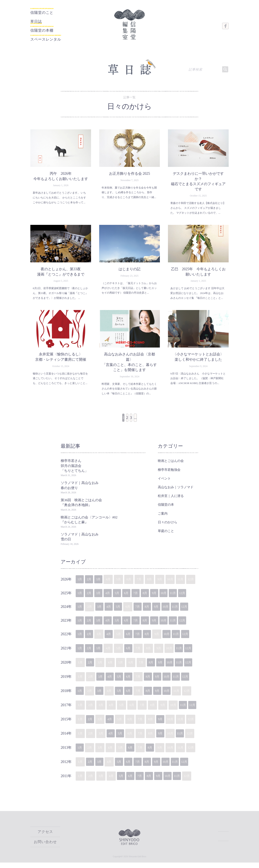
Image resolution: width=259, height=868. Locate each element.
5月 (122, 598)
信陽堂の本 (166, 509)
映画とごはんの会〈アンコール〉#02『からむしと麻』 (89, 524)
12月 (194, 598)
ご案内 (163, 518)
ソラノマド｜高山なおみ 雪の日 (81, 541)
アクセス (45, 838)
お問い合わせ (45, 847)
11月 (183, 598)
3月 (101, 584)
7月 (142, 598)
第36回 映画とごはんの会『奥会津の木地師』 (81, 507)
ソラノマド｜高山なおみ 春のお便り (81, 490)
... (145, 424)
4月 (111, 598)
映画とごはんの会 (171, 465)
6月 (132, 598)
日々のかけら (168, 526)
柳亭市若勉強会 (169, 474)
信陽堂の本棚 (47, 28)
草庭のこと (166, 535)
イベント (164, 483)
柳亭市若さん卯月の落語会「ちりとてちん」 (74, 470)
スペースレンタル (54, 36)
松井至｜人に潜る (171, 500)
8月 (152, 598)
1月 (80, 584)
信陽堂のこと (41, 13)
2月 (91, 584)
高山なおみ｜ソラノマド (176, 491)
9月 (163, 598)
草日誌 (39, 20)
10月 (173, 598)
